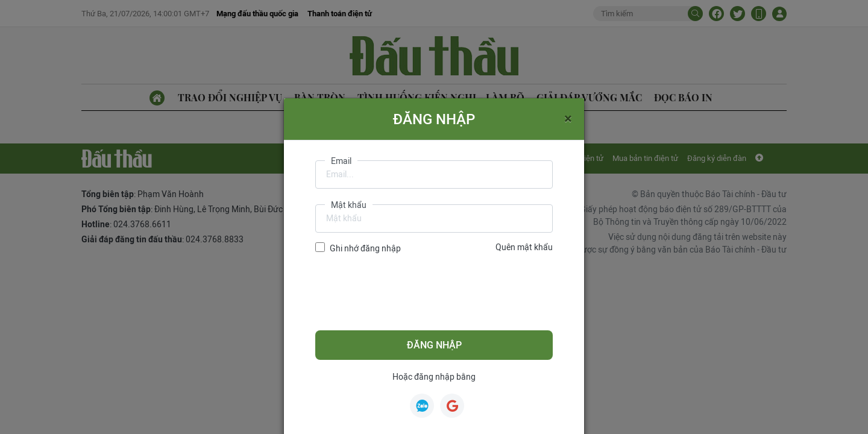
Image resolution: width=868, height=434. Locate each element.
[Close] (568, 118)
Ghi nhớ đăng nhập (365, 248)
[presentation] (407, 292)
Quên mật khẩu (524, 247)
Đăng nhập (434, 345)
